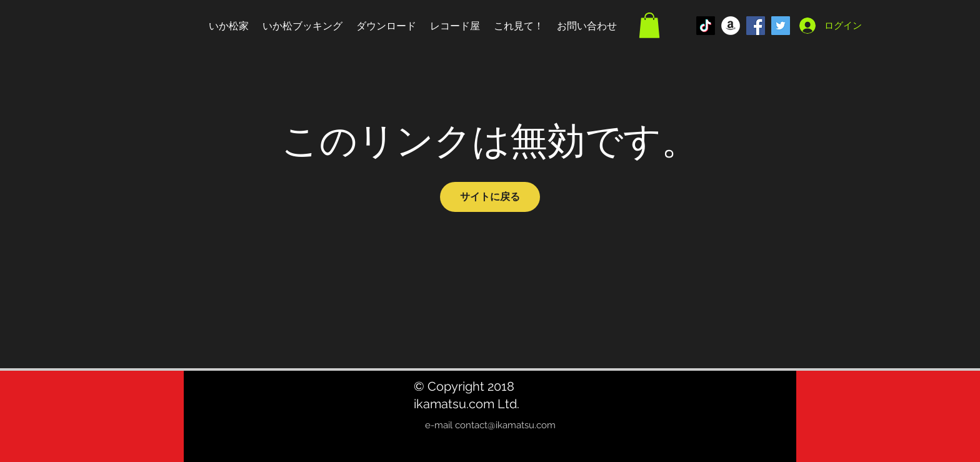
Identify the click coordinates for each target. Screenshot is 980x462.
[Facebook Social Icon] (756, 26)
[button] (649, 25)
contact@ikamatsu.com (505, 425)
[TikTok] (706, 26)
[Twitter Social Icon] (781, 26)
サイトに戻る (490, 197)
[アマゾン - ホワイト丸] (731, 26)
